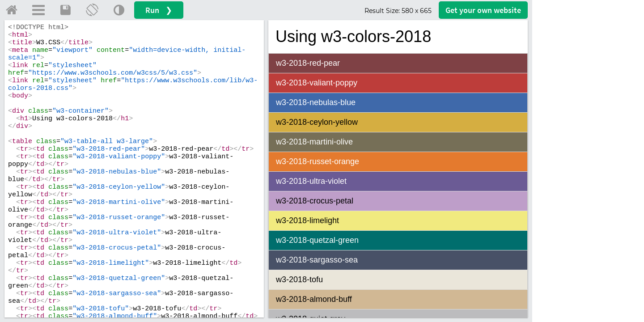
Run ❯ (159, 10)
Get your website (483, 10)
